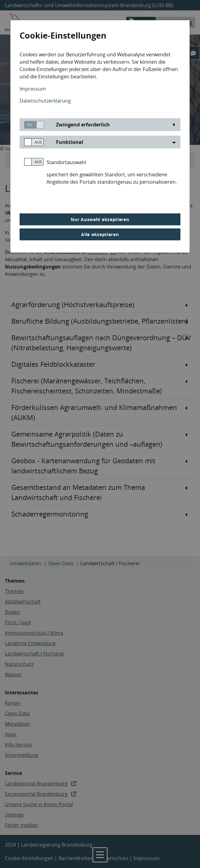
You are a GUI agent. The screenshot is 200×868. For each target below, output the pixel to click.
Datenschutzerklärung (45, 101)
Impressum (33, 89)
